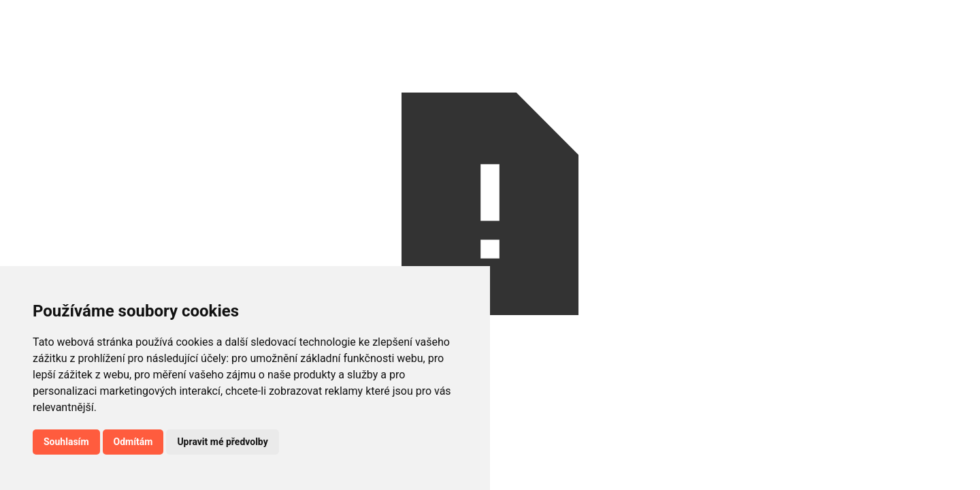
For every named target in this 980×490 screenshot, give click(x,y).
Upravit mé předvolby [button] (222, 442)
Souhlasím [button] (66, 442)
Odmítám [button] (133, 442)
